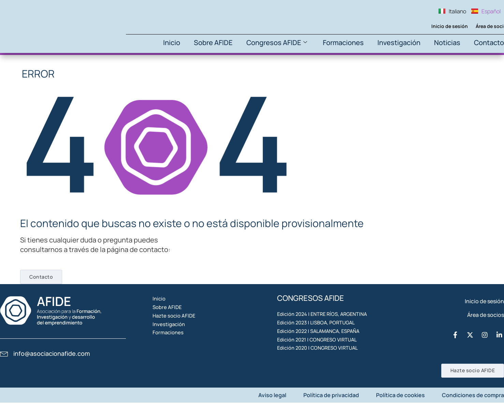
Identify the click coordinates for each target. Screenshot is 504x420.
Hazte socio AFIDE (184, 340)
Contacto (489, 43)
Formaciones (343, 43)
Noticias (447, 43)
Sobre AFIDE (213, 43)
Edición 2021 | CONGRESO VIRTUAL (321, 372)
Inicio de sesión (438, 26)
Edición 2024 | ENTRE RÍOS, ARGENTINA (326, 325)
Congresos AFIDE (277, 43)
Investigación (399, 43)
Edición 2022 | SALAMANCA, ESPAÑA (323, 356)
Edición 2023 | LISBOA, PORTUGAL (320, 340)
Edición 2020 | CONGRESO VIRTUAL (321, 388)
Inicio (172, 43)
